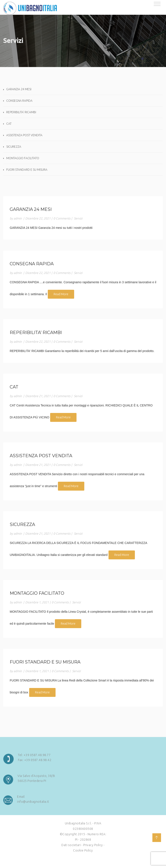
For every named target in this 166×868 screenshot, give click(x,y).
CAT (9, 124)
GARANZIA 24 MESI (19, 89)
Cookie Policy (83, 850)
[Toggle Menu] (157, 4)
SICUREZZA (14, 147)
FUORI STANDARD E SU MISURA (27, 170)
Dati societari (71, 845)
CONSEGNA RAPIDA (19, 101)
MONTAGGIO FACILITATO (23, 158)
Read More (61, 294)
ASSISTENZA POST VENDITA (24, 135)
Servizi (78, 218)
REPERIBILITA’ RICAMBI (21, 112)
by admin (16, 218)
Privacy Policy (93, 845)
